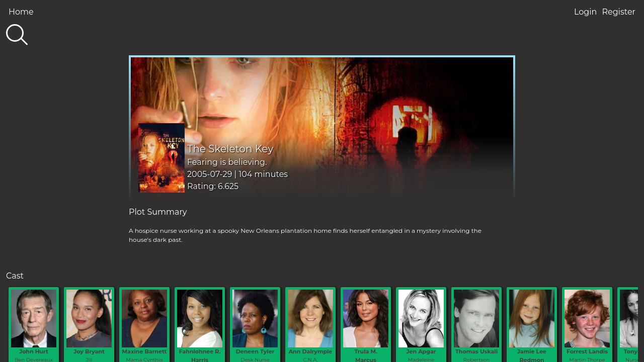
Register (619, 12)
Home (21, 12)
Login (585, 12)
